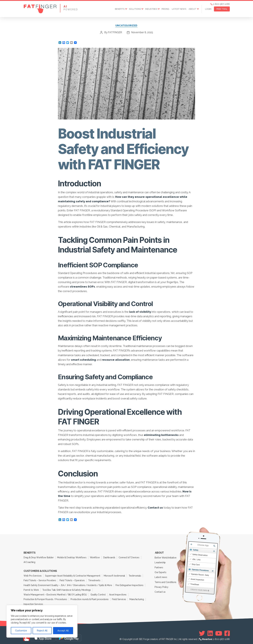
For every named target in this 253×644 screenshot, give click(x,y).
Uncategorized (126, 26)
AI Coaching (30, 562)
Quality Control (98, 593)
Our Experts (161, 572)
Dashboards (110, 557)
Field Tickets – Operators (72, 579)
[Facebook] (227, 631)
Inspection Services (33, 602)
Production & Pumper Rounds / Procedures (45, 598)
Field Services (120, 598)
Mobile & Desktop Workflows (72, 557)
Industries (151, 9)
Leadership (160, 562)
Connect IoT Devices (130, 557)
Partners (159, 567)
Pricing (165, 9)
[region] (42, 621)
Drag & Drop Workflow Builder (39, 557)
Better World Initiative (166, 557)
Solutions (135, 9)
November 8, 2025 (142, 33)
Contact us (160, 590)
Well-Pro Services (33, 575)
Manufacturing (137, 598)
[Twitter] (202, 631)
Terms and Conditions (166, 581)
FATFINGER (115, 33)
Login (208, 9)
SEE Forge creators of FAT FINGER (156, 637)
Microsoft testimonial (115, 575)
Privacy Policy (162, 586)
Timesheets (95, 579)
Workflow (95, 557)
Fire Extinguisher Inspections (130, 584)
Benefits (120, 9)
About (192, 9)
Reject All (42, 631)
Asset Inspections (118, 593)
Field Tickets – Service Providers (40, 579)
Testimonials (136, 575)
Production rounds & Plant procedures (90, 598)
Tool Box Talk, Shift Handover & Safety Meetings (67, 588)
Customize (21, 631)
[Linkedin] (210, 631)
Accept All (63, 631)
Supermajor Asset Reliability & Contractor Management (73, 575)
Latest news (179, 9)
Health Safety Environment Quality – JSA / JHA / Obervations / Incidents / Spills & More (68, 584)
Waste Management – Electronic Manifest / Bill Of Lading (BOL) (55, 593)
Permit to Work (31, 588)
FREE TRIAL (222, 9)
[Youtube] (219, 631)
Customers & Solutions (40, 570)
